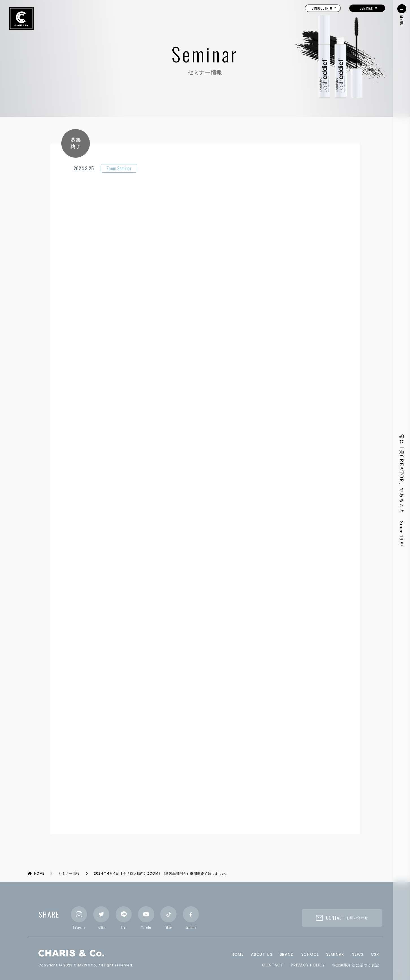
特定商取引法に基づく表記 (356, 965)
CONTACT (273, 965)
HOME (237, 954)
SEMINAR (335, 954)
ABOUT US (262, 954)
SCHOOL (310, 954)
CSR (375, 954)
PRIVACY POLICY (308, 965)
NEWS (357, 954)
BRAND (287, 954)
